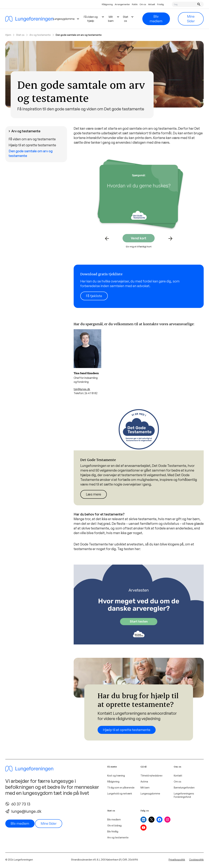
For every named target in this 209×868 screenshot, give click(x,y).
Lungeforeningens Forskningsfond (184, 795)
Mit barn (145, 788)
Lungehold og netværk (120, 794)
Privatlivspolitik (177, 860)
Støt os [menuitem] (129, 19)
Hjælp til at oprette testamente (32, 145)
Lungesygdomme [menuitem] (67, 19)
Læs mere (94, 494)
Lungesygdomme (150, 794)
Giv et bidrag (114, 825)
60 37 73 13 (18, 804)
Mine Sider (191, 19)
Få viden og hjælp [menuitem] (94, 19)
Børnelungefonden (184, 788)
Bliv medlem (156, 19)
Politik (135, 4)
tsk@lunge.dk (82, 389)
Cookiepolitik (196, 860)
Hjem (8, 35)
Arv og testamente (40, 35)
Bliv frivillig (113, 831)
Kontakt (178, 776)
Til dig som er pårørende (121, 788)
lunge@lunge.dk (23, 811)
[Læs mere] (139, 286)
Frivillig (160, 4)
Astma (144, 782)
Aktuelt (152, 4)
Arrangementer (122, 4)
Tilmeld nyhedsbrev (151, 776)
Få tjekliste (94, 296)
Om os (143, 4)
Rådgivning (107, 4)
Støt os (20, 35)
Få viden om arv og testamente (32, 139)
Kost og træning (116, 776)
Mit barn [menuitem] (114, 19)
